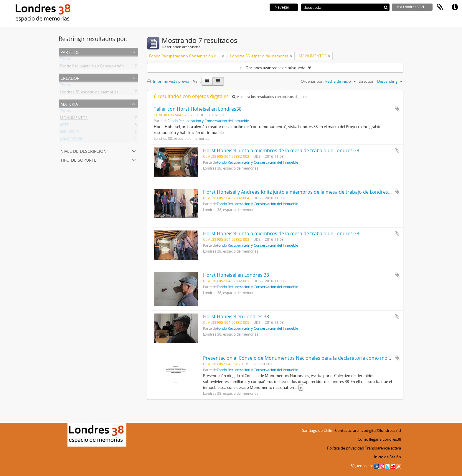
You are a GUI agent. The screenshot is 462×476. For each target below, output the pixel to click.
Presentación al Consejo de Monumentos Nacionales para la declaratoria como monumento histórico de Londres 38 (332, 358)
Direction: (367, 81)
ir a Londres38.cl (410, 7)
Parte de (70, 52)
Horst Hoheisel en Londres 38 (236, 275)
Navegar (282, 7)
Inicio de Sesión (387, 457)
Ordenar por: (312, 81)
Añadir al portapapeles (397, 109)
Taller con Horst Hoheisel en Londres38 (198, 109)
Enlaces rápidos (455, 7)
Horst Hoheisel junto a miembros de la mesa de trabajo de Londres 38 (281, 150)
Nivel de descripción (84, 151)
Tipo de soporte (78, 159)
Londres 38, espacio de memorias (89, 93)
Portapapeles (440, 7)
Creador (70, 78)
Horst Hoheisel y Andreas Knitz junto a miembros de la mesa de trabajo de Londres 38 (299, 192)
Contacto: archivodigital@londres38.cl (368, 430)
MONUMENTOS (74, 119)
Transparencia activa (383, 448)
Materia (69, 103)
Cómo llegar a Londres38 (379, 439)
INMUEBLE (69, 133)
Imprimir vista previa (168, 81)
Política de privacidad (346, 448)
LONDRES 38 (71, 140)
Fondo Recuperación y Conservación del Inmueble (104, 67)
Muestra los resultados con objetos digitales (270, 97)
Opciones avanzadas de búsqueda (275, 68)
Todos (65, 60)
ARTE (64, 126)
